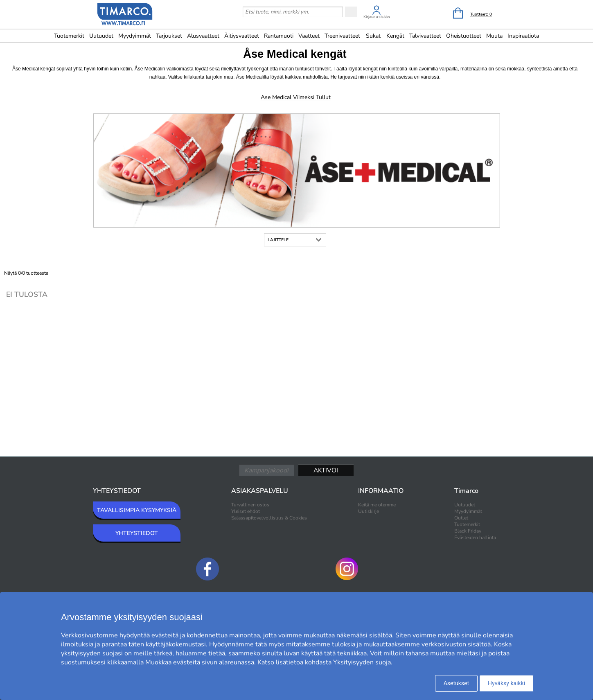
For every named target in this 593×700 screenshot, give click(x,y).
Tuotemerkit (69, 36)
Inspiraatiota (523, 36)
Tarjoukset (169, 36)
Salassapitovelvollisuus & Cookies (269, 518)
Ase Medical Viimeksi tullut (296, 97)
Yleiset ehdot (246, 511)
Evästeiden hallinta (475, 537)
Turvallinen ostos (250, 505)
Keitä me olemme (377, 505)
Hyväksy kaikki (506, 683)
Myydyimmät (135, 36)
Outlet (461, 518)
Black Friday (468, 531)
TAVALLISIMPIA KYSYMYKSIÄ (137, 510)
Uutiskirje (369, 511)
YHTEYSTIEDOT (137, 533)
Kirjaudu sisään (377, 17)
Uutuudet (101, 36)
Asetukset (456, 683)
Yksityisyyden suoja (362, 662)
